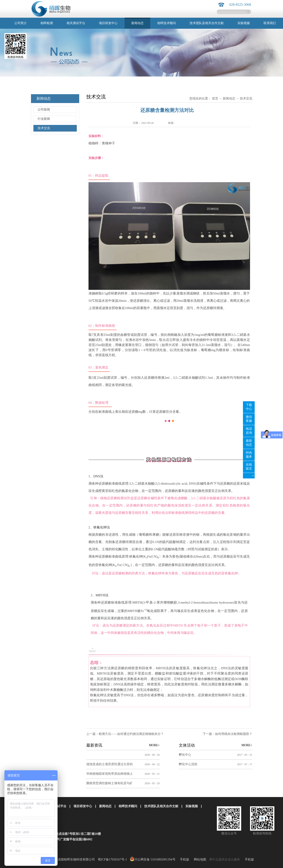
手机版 (184, 859)
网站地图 (199, 859)
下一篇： (227, 734)
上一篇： (125, 734)
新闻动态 (229, 98)
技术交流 (246, 98)
